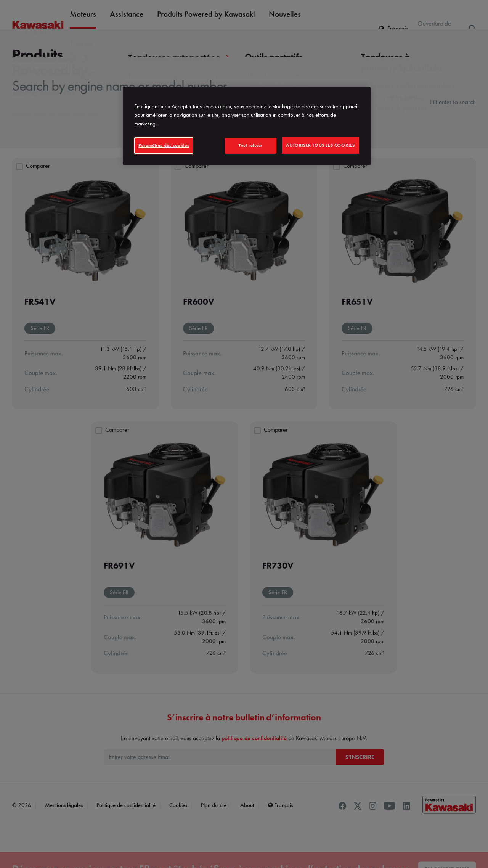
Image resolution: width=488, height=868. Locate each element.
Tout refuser (251, 145)
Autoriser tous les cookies (320, 145)
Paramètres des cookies (164, 145)
